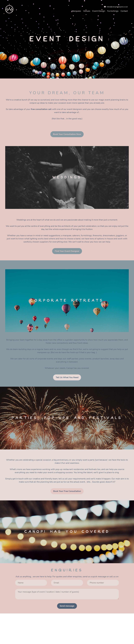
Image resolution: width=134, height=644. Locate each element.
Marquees (76, 11)
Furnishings (113, 11)
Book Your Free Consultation (67, 491)
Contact (124, 11)
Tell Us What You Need (67, 377)
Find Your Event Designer (67, 251)
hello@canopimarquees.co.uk (116, 7)
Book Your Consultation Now (67, 134)
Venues (87, 11)
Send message (67, 606)
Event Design (99, 11)
